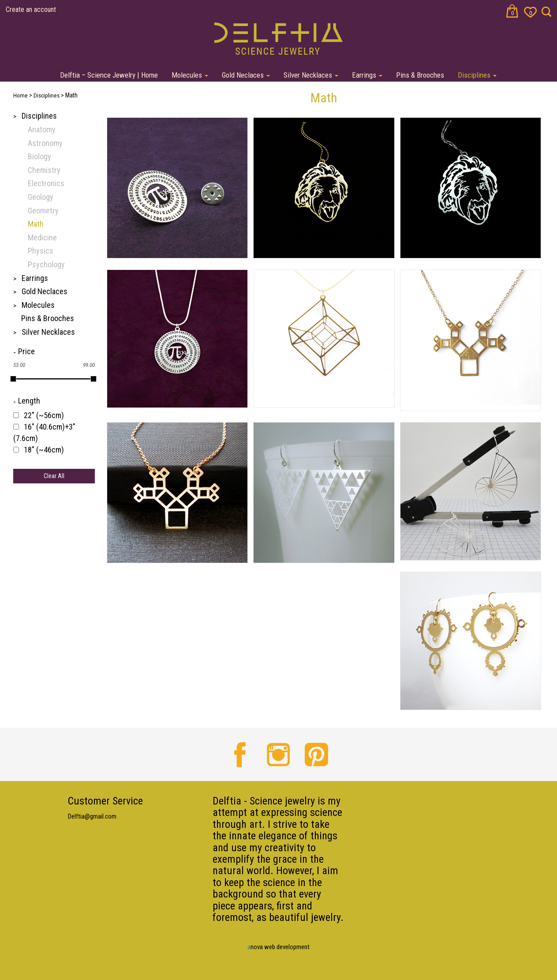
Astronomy (45, 143)
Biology (39, 156)
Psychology (46, 264)
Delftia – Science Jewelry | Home (109, 75)
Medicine (42, 238)
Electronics (46, 183)
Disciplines (477, 75)
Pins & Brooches (420, 75)
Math (36, 224)
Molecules (190, 75)
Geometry (43, 211)
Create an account (31, 9)
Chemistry (44, 170)
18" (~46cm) (44, 450)
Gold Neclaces (246, 75)
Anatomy (42, 129)
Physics (41, 251)
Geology (41, 197)
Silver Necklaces (311, 75)
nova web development (278, 947)
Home (21, 95)
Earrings (367, 75)
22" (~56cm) (44, 415)
